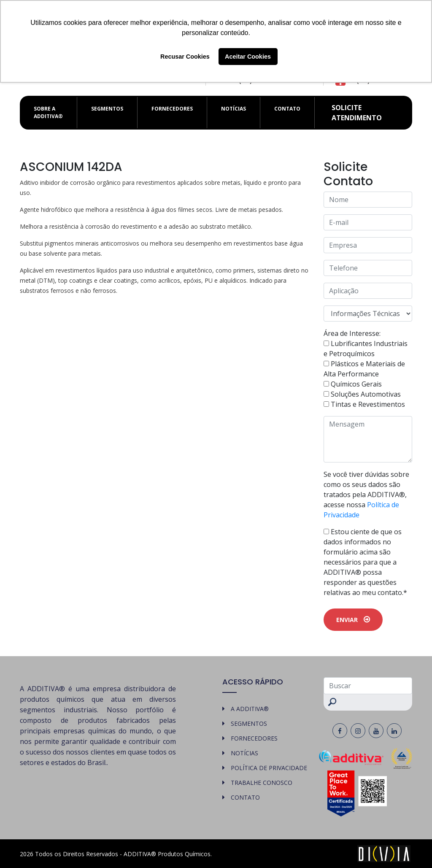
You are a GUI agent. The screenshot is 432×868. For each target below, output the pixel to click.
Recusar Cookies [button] (185, 57)
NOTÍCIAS (234, 109)
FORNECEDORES (172, 109)
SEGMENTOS (107, 109)
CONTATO (287, 109)
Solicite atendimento (357, 113)
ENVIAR (353, 620)
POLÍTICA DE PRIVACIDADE (269, 768)
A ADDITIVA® (250, 709)
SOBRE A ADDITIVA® (48, 112)
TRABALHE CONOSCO (262, 783)
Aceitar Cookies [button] (248, 57)
